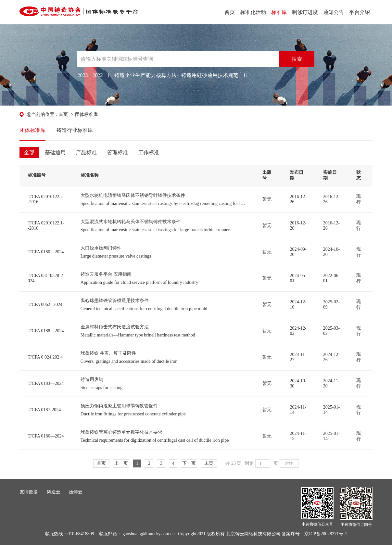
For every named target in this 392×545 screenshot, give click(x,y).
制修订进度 (305, 12)
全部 (29, 152)
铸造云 (54, 492)
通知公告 (334, 12)
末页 (209, 463)
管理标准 (118, 152)
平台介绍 (360, 12)
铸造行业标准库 (75, 130)
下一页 (189, 463)
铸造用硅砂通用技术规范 (210, 75)
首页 (230, 12)
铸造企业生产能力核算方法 (145, 75)
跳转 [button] (289, 463)
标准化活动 (253, 12)
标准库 (279, 12)
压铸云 (76, 492)
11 (245, 75)
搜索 (297, 59)
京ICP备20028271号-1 (326, 534)
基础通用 (55, 152)
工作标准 (149, 152)
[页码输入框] (263, 463)
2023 (82, 75)
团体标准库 (86, 114)
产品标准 (86, 152)
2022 (97, 75)
